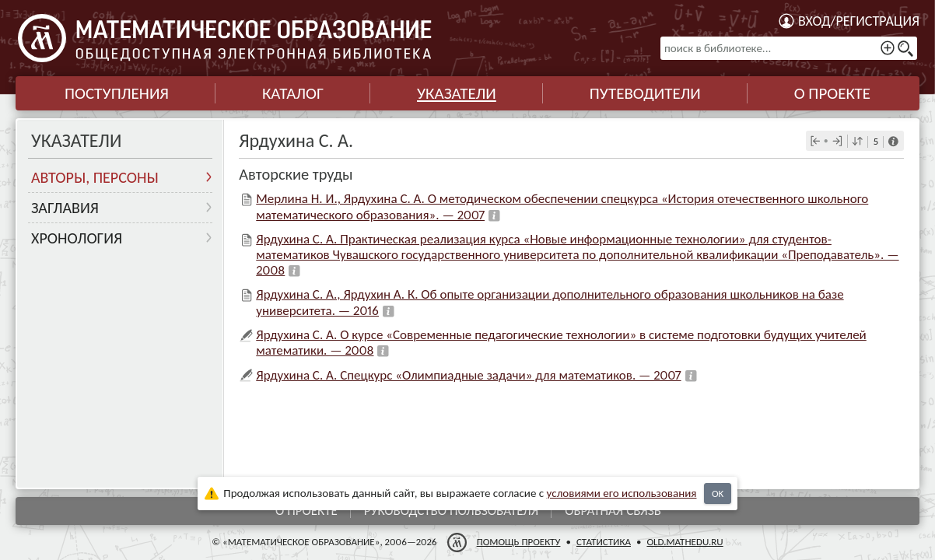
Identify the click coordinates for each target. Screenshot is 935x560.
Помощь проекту (519, 542)
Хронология (77, 238)
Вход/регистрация (859, 21)
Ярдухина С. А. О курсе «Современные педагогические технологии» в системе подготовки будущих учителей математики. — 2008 (561, 343)
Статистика (604, 542)
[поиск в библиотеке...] (789, 48)
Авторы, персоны (95, 177)
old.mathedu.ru (685, 542)
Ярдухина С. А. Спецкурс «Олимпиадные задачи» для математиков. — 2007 (468, 375)
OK (718, 493)
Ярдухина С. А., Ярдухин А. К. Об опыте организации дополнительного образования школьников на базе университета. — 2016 (550, 302)
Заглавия (65, 208)
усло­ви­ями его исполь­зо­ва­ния (622, 493)
